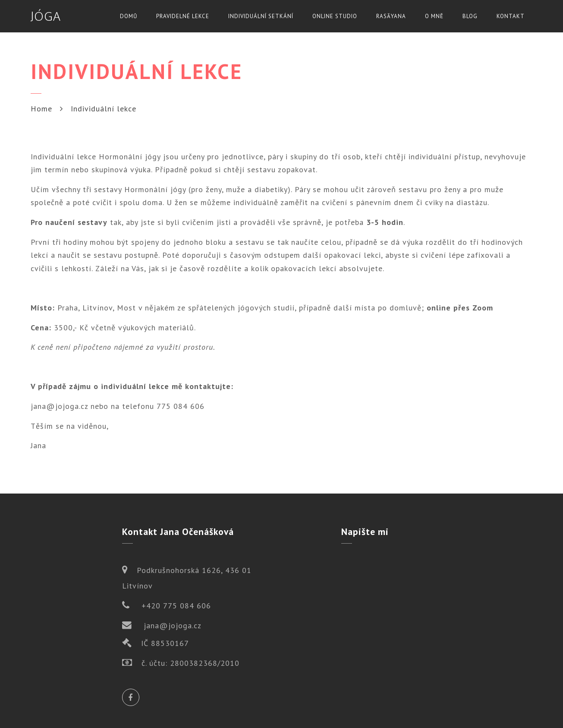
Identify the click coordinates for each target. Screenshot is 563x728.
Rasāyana (391, 16)
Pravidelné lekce (183, 16)
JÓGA (46, 16)
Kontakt (511, 16)
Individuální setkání (261, 16)
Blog (470, 16)
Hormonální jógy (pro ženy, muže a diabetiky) (208, 189)
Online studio (335, 16)
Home (41, 109)
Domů (129, 16)
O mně (434, 16)
